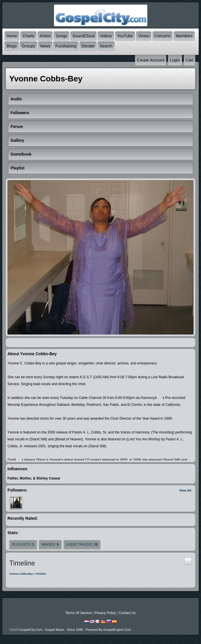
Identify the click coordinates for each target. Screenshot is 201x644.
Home (12, 36)
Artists (45, 36)
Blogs (12, 46)
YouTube (125, 36)
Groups (28, 46)
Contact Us (127, 613)
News (45, 46)
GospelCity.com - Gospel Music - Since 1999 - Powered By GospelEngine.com (75, 630)
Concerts (163, 36)
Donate (88, 46)
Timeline (41, 574)
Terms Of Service (78, 613)
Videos (106, 36)
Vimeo (144, 36)
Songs (61, 36)
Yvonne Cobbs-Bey (21, 574)
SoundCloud (83, 36)
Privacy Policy (105, 613)
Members (184, 36)
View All (185, 490)
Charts (28, 36)
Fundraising (66, 46)
